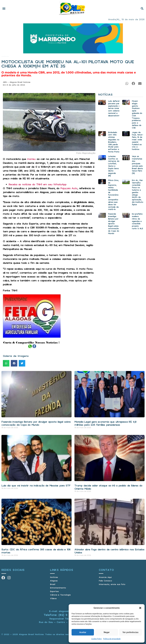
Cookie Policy (97, 639)
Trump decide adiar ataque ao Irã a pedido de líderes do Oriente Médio (108, 487)
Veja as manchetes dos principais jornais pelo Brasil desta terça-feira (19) (137, 165)
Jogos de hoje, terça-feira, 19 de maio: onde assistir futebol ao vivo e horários (137, 141)
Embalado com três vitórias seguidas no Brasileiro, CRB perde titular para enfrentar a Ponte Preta (114, 142)
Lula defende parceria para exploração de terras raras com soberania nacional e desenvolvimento (116, 108)
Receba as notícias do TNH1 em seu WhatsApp (38, 184)
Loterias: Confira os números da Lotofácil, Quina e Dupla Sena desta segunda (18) (114, 166)
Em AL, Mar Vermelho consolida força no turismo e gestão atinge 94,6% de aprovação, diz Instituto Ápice (137, 192)
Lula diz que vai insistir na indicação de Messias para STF (36, 485)
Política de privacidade (112, 639)
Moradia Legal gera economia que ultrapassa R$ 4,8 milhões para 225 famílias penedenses (105, 423)
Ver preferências (130, 632)
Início (2, 56)
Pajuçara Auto (69, 188)
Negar (107, 632)
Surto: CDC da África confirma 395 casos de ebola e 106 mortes (36, 551)
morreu (31, 159)
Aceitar (83, 632)
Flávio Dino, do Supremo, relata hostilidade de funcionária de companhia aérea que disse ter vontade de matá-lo (113, 195)
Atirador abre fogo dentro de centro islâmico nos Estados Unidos (109, 551)
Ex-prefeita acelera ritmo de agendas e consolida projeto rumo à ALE (137, 221)
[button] (140, 608)
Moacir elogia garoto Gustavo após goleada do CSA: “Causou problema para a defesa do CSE (137, 114)
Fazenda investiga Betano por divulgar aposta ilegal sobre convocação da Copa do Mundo (114, 223)
